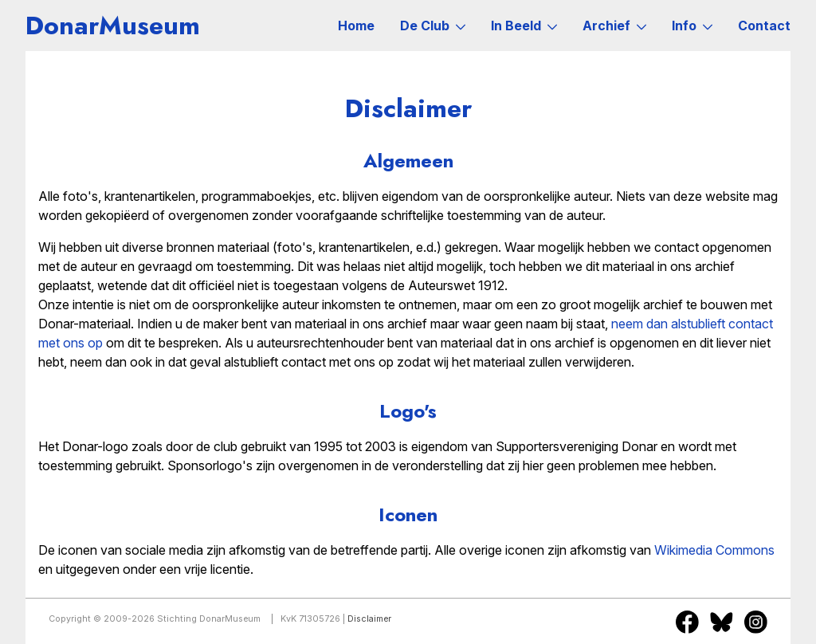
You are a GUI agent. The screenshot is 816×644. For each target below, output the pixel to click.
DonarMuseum (113, 26)
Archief (614, 26)
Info (692, 26)
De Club (433, 26)
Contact (764, 26)
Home (356, 26)
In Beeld (524, 26)
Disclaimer (369, 619)
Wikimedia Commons (714, 550)
